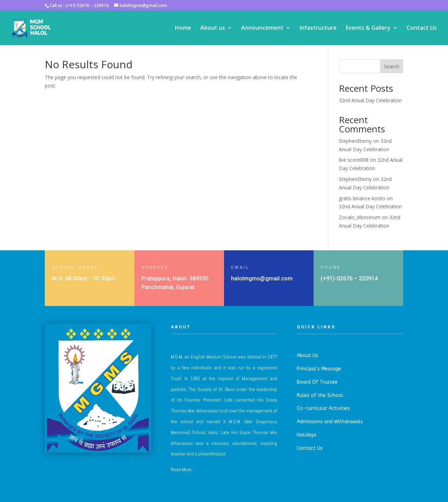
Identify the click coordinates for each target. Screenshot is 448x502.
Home (183, 29)
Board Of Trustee (317, 382)
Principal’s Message (319, 369)
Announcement (262, 29)
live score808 (354, 160)
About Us (307, 355)
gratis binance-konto (362, 198)
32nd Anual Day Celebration (370, 100)
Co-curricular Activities (323, 408)
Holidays (307, 435)
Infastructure (318, 29)
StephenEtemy (355, 141)
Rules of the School (320, 395)
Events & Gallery (368, 29)
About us (213, 29)
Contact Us (422, 29)
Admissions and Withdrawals (330, 422)
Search (392, 66)
